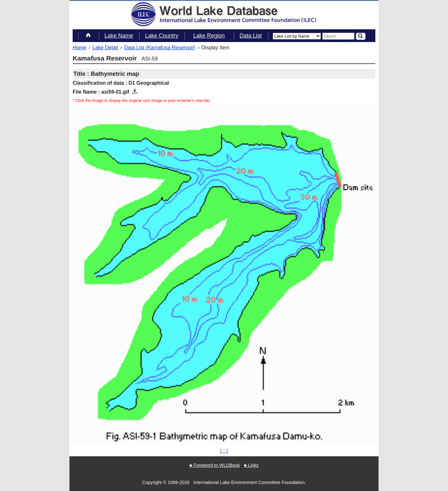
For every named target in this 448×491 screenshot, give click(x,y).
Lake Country (162, 36)
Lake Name (119, 36)
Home (79, 48)
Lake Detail (105, 48)
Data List (251, 36)
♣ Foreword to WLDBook (215, 465)
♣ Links (251, 465)
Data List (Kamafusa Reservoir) (160, 48)
